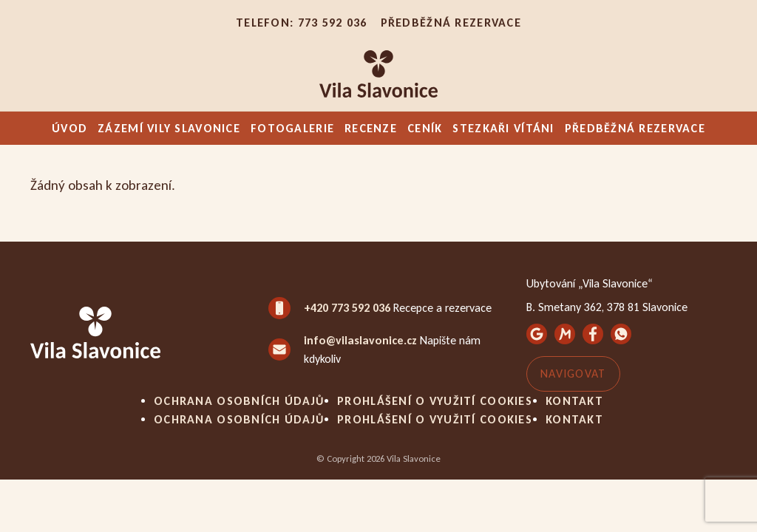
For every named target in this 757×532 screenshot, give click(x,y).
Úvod (69, 128)
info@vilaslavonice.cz (360, 340)
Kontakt (574, 401)
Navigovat (573, 374)
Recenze (371, 128)
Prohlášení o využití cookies (435, 401)
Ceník (425, 128)
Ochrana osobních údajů (239, 401)
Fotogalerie (292, 128)
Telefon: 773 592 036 (302, 23)
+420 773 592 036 (347, 308)
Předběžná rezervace (451, 23)
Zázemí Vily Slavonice (169, 128)
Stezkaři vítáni (503, 128)
